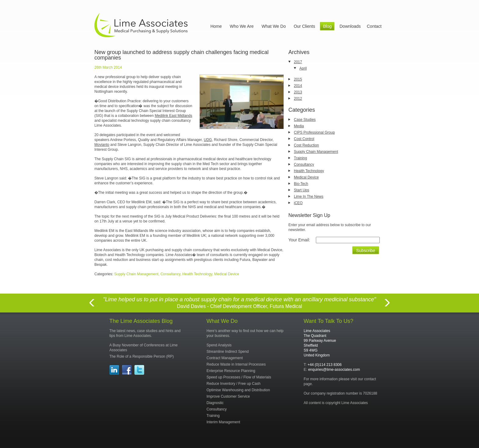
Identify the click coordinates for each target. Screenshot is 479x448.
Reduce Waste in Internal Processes (236, 364)
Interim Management (223, 422)
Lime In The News (309, 197)
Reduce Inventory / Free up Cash (234, 384)
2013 (298, 92)
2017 (298, 62)
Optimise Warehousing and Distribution (238, 390)
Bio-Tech (301, 184)
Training (300, 158)
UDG (208, 140)
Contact (374, 26)
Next (387, 306)
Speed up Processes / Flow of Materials (239, 377)
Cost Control (304, 139)
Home (216, 26)
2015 (298, 79)
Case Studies (305, 120)
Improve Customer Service (228, 396)
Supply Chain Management (316, 152)
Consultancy (304, 164)
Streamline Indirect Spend (228, 352)
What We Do (274, 26)
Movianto (102, 145)
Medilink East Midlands (173, 116)
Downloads (350, 26)
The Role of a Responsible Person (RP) (142, 356)
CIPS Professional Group (314, 132)
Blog (327, 26)
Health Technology (309, 171)
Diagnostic (215, 403)
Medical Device (306, 177)
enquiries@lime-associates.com (334, 370)
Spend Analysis (219, 345)
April (303, 68)
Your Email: (299, 240)
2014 (298, 86)
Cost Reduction (306, 145)
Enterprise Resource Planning (231, 371)
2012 (298, 99)
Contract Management (225, 358)
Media (299, 126)
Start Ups (302, 190)
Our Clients (304, 26)
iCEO (298, 203)
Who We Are (242, 26)
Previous (92, 306)
